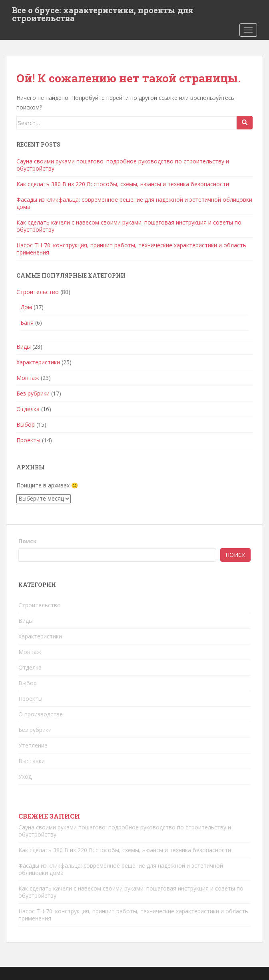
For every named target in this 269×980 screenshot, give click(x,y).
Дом (26, 307)
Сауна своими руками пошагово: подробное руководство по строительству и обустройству (123, 165)
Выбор (26, 424)
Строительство (38, 292)
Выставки (32, 761)
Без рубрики (33, 393)
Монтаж (28, 378)
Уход (25, 776)
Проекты (28, 440)
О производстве (41, 714)
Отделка (28, 409)
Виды (24, 347)
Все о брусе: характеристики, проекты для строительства (103, 12)
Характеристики (38, 362)
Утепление (33, 745)
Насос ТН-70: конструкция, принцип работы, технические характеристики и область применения (131, 249)
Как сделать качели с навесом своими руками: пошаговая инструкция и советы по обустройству (129, 226)
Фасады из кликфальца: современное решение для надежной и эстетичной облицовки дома (134, 203)
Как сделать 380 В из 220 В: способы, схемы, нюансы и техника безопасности (123, 184)
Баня (27, 323)
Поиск (28, 541)
